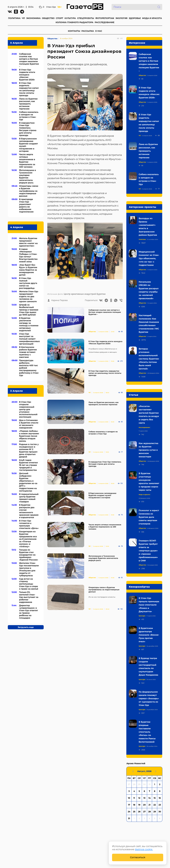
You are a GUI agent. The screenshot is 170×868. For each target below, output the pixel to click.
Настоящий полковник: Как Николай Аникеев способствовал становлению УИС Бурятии (149, 324)
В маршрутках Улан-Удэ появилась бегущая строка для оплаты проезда (105, 464)
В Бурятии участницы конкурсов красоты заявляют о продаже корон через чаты (149, 482)
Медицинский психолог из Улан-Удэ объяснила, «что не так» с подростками (149, 258)
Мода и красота (144, 495)
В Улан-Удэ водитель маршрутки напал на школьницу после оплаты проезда (105, 373)
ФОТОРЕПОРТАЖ (105, 18)
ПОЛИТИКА (14, 18)
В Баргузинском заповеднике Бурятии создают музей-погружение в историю (102, 495)
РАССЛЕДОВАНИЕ (104, 22)
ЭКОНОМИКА (33, 18)
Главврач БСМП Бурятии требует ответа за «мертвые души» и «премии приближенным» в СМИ (148, 551)
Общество (52, 39)
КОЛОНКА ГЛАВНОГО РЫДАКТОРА (74, 22)
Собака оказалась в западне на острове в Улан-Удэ (103, 433)
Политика (142, 239)
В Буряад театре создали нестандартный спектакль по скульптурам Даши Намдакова (148, 667)
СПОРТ (59, 18)
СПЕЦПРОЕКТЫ (86, 18)
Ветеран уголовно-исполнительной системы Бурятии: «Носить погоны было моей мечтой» (149, 359)
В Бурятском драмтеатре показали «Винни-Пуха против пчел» (149, 635)
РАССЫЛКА (88, 31)
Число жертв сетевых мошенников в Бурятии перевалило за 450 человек (105, 527)
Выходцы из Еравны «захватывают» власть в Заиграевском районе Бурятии (148, 227)
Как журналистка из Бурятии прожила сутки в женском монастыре (148, 450)
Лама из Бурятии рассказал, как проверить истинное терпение (104, 404)
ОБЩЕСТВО (48, 18)
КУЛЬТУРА (70, 18)
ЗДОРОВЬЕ (135, 18)
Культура (142, 616)
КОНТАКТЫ (74, 31)
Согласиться (138, 857)
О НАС (99, 31)
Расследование (144, 427)
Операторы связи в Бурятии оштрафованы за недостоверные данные (104, 590)
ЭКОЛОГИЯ (121, 18)
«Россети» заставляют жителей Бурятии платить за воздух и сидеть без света (149, 415)
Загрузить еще (26, 627)
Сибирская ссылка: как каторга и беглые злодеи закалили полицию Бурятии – (105, 312)
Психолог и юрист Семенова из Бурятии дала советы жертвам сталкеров (149, 517)
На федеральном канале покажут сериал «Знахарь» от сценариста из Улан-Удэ (149, 698)
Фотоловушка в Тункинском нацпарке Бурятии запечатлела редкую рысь (103, 558)
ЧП (23, 18)
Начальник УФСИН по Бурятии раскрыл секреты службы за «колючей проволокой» (149, 290)
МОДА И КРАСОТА (152, 18)
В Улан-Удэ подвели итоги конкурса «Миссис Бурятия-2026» (105, 343)
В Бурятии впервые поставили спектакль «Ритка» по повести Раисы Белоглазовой (147, 732)
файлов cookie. (144, 849)
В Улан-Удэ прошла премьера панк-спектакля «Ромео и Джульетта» (149, 605)
